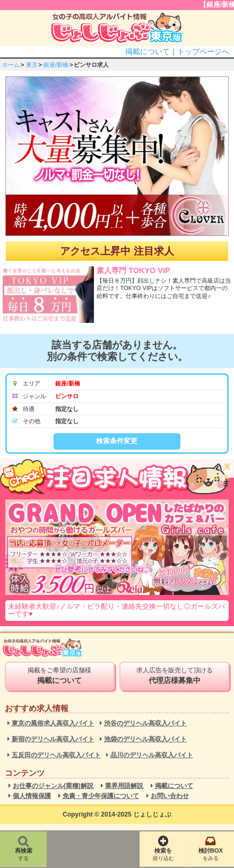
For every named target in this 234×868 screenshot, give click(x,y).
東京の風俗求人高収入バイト (53, 724)
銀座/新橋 (56, 65)
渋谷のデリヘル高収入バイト (145, 724)
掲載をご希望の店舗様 (60, 676)
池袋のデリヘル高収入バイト (145, 739)
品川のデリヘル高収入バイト (152, 755)
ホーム (11, 65)
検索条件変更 (117, 441)
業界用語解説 (124, 786)
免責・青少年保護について (101, 796)
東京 (32, 65)
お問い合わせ (170, 796)
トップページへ (203, 51)
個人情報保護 (32, 796)
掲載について (148, 51)
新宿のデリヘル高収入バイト (53, 739)
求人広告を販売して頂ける (174, 676)
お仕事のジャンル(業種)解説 (53, 786)
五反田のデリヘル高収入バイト (56, 755)
